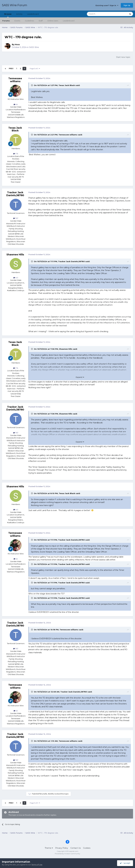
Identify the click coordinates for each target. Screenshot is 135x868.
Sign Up (127, 5)
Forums (6, 21)
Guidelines (29, 21)
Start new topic (123, 57)
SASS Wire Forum (15, 5)
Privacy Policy (62, 848)
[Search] (101, 14)
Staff (41, 21)
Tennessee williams (15, 80)
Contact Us (76, 848)
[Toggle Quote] (32, 85)
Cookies (87, 848)
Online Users (53, 21)
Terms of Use (37, 865)
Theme (49, 848)
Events (17, 21)
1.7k (16, 154)
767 (16, 218)
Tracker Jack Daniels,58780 (15, 194)
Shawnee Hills (15, 255)
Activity (19, 14)
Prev (11, 69)
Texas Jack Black (67, 85)
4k (16, 104)
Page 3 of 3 (35, 69)
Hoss (17, 44)
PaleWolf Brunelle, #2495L (43, 794)
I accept (125, 863)
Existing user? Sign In (107, 5)
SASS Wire (34, 47)
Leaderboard (69, 21)
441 (16, 278)
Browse (8, 15)
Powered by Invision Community (67, 854)
